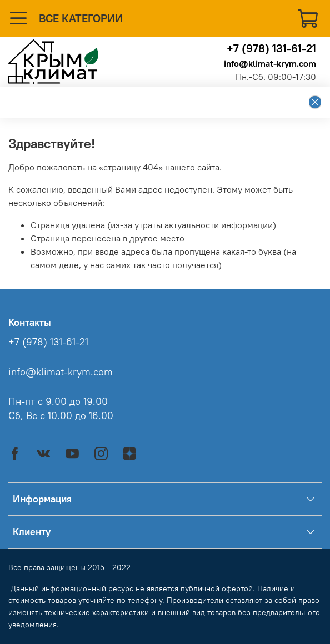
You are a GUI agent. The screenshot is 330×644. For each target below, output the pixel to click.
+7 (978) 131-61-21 (271, 48)
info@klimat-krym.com (270, 63)
